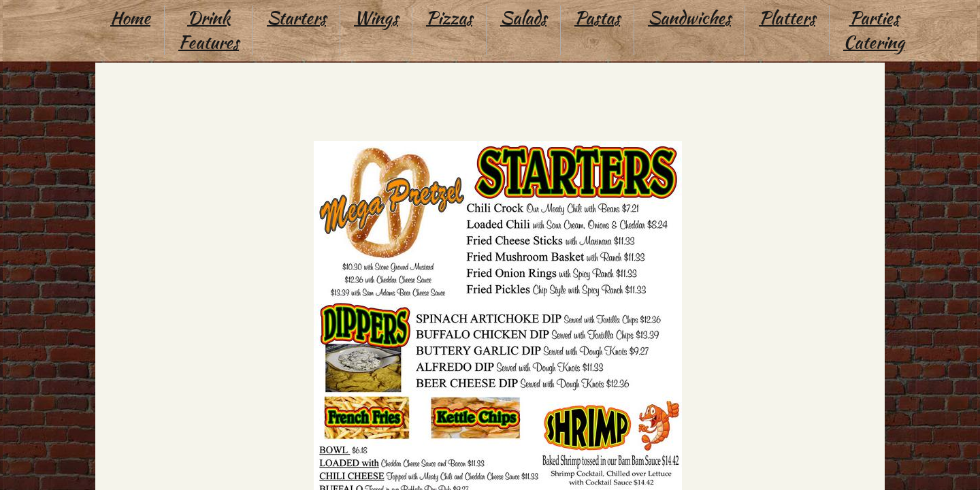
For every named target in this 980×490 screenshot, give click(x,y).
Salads (523, 18)
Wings (376, 18)
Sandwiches (689, 18)
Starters (296, 18)
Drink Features (209, 30)
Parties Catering (874, 30)
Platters (787, 18)
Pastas (597, 18)
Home (130, 18)
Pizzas (449, 18)
